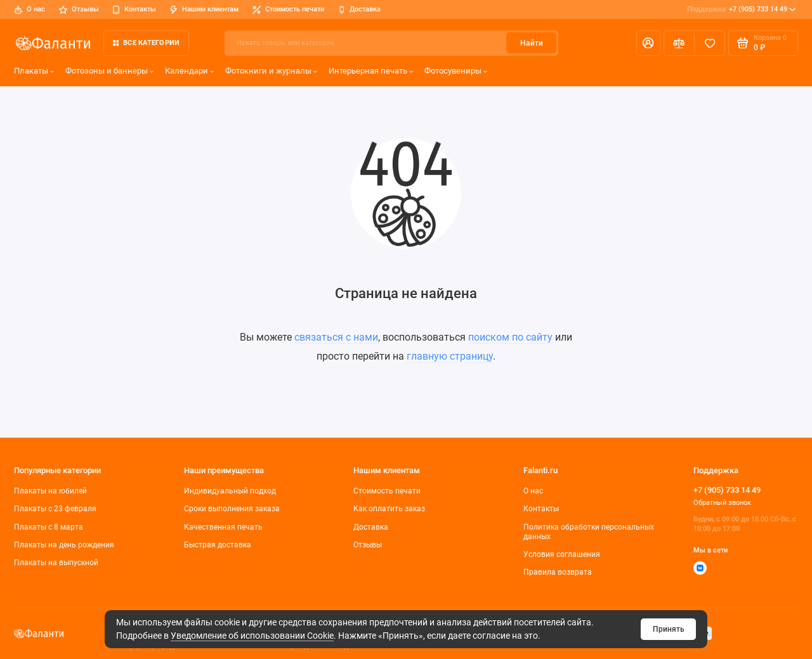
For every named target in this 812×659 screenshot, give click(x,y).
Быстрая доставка (218, 545)
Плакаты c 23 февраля (55, 509)
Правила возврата (558, 572)
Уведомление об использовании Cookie (252, 636)
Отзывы (79, 9)
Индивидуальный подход (230, 491)
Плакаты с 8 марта (49, 527)
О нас (29, 9)
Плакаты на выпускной (56, 563)
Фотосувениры (456, 71)
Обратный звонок (722, 503)
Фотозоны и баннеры (110, 71)
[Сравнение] (679, 43)
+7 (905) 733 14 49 (742, 10)
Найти (532, 43)
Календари (190, 71)
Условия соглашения (562, 554)
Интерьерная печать (371, 71)
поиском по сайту (510, 337)
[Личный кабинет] (648, 43)
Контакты (134, 9)
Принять (669, 629)
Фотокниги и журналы (272, 71)
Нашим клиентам (204, 9)
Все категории (146, 43)
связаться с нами (336, 337)
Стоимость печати (288, 9)
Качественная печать (223, 527)
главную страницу (450, 356)
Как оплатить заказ (389, 509)
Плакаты (34, 71)
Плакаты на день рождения (64, 545)
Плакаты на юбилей (50, 491)
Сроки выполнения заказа (232, 509)
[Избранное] (710, 43)
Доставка (360, 9)
